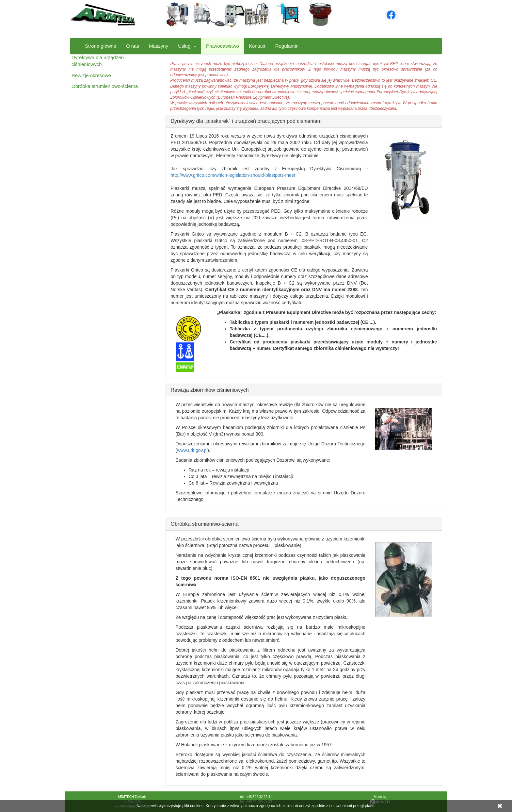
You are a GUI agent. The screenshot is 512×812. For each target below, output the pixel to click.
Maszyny (159, 46)
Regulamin (287, 46)
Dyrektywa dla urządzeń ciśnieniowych (98, 61)
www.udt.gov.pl (192, 450)
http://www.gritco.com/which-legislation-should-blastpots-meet (233, 175)
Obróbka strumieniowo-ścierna (105, 86)
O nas (133, 46)
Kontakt (257, 46)
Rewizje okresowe (91, 75)
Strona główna (101, 46)
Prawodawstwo (223, 46)
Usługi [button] (187, 46)
